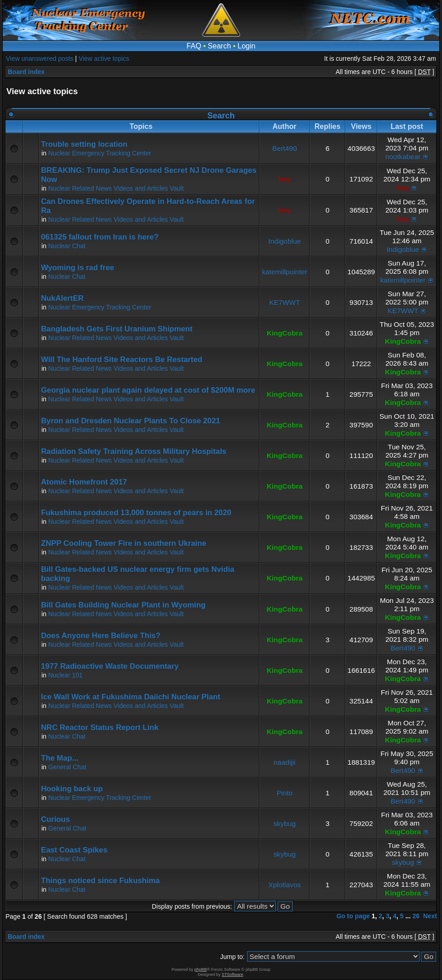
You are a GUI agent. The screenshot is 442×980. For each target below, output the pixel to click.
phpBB (201, 969)
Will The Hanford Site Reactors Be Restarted (122, 360)
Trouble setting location (84, 144)
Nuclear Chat (67, 246)
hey (285, 179)
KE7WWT (284, 302)
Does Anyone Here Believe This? (101, 636)
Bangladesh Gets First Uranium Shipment (117, 329)
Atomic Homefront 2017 (84, 482)
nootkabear (403, 157)
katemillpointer (285, 272)
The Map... (60, 758)
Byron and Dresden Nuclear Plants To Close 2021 (131, 421)
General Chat (67, 767)
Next (430, 916)
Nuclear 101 (66, 675)
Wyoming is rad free (78, 268)
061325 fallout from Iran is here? (100, 237)
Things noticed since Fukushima (100, 881)
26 (416, 916)
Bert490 (284, 148)
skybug (285, 823)
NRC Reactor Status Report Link (100, 727)
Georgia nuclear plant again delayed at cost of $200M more (148, 390)
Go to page (353, 916)
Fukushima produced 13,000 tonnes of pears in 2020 (136, 513)
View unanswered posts (40, 59)
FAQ (194, 46)
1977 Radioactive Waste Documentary (110, 666)
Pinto (285, 793)
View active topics (104, 59)
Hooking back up (72, 789)
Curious (55, 819)
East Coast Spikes (74, 850)
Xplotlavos (285, 885)
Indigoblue (285, 241)
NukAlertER (62, 298)
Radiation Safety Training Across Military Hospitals (134, 451)
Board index (26, 72)
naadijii (284, 762)
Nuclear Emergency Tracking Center (100, 153)
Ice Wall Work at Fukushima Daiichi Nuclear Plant (131, 697)
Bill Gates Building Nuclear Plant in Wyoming (124, 605)
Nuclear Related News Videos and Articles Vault (116, 188)
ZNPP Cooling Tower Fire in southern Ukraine (124, 543)
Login (246, 46)
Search (219, 46)
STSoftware (233, 975)
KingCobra (285, 333)
